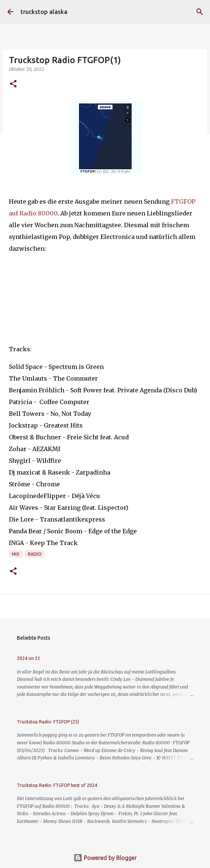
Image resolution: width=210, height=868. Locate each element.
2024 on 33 (29, 658)
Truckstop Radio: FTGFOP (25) (48, 722)
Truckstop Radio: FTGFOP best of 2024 (57, 785)
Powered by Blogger (105, 858)
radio (35, 554)
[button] (13, 84)
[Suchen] (200, 12)
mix (16, 554)
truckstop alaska (44, 12)
